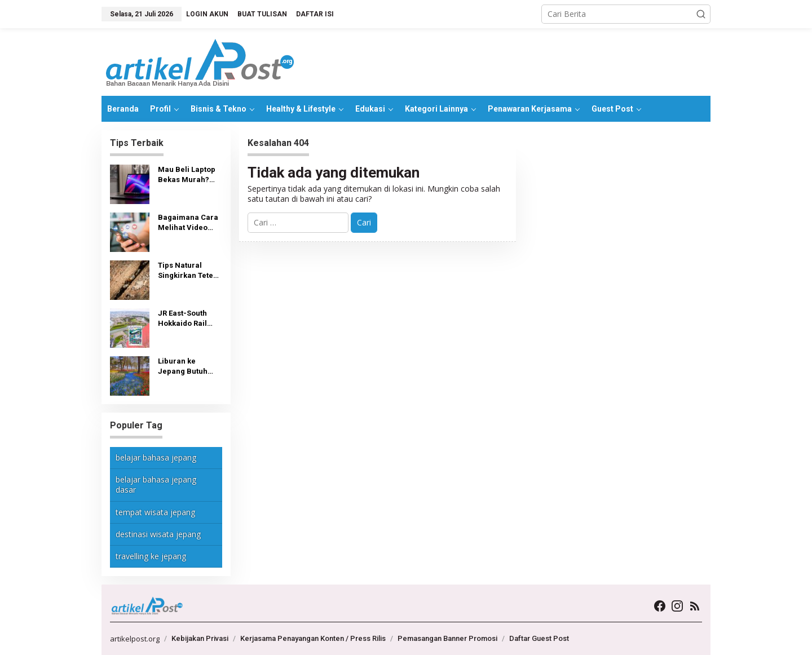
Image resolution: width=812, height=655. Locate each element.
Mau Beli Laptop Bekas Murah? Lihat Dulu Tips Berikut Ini (187, 175)
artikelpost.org (135, 639)
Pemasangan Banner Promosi (447, 638)
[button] (701, 14)
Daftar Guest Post (539, 638)
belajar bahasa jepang (156, 457)
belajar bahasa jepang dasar (156, 484)
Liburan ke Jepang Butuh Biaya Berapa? (184, 367)
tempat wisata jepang (155, 512)
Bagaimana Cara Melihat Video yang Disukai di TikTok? (188, 223)
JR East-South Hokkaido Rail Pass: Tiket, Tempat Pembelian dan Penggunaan (185, 319)
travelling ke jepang (151, 556)
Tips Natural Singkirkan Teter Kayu (187, 271)
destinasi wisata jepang (158, 534)
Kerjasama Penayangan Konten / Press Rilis (313, 638)
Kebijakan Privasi (200, 638)
